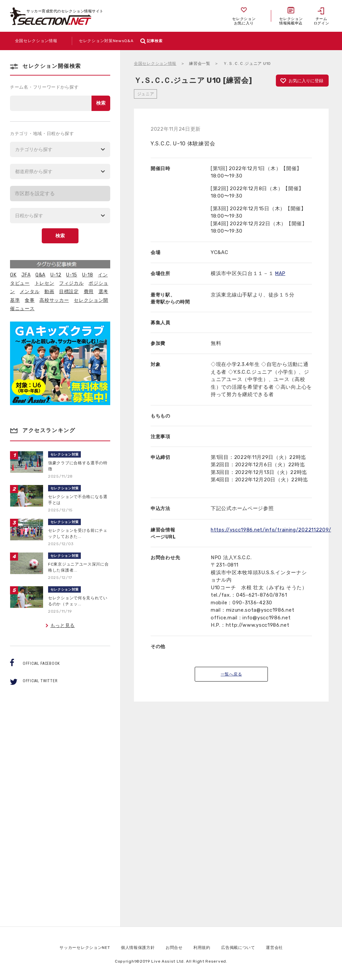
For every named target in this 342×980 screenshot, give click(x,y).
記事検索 (205, 41)
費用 (89, 292)
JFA (26, 275)
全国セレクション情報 (155, 64)
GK (13, 275)
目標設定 (69, 292)
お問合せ (176, 947)
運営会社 (286, 947)
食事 (30, 300)
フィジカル (71, 283)
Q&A (40, 275)
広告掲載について (246, 947)
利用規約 (206, 947)
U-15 (72, 275)
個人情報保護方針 (135, 947)
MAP (281, 273)
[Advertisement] (231, 831)
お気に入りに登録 (306, 81)
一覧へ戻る (231, 674)
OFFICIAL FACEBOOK (41, 663)
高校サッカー (54, 300)
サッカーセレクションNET (75, 947)
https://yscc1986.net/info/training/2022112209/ (273, 530)
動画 (49, 292)
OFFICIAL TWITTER (40, 681)
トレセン (45, 283)
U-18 (88, 275)
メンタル (30, 292)
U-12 (56, 275)
